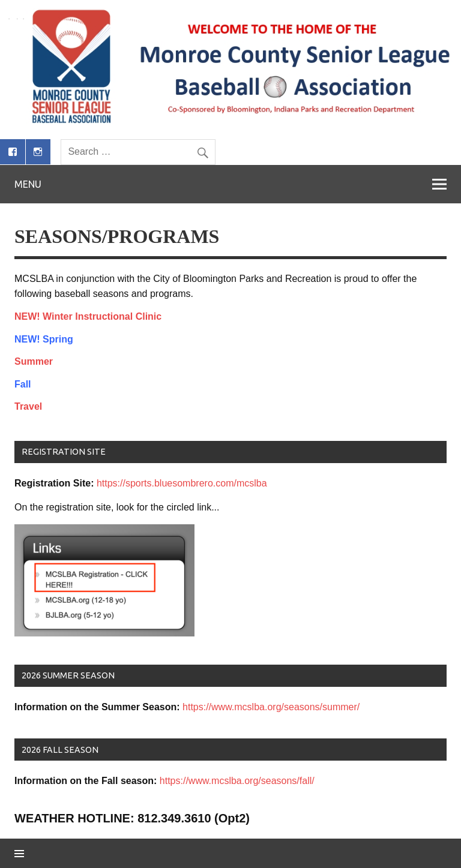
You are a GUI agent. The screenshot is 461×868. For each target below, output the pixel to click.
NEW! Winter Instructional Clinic (88, 316)
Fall (23, 384)
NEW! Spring (44, 339)
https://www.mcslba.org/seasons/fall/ (237, 781)
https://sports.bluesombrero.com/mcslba (182, 483)
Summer (34, 361)
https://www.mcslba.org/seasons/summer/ (271, 707)
